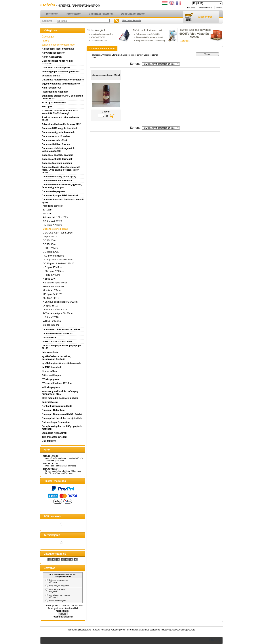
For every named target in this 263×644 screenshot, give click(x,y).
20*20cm (48, 213)
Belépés (191, 8)
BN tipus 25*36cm (52, 225)
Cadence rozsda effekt (54, 140)
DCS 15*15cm (50, 248)
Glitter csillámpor (52, 375)
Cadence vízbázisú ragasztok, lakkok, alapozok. (59, 150)
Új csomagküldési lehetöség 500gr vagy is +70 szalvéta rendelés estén (63, 472)
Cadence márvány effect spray (59, 177)
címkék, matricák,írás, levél (57, 341)
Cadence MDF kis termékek (57, 181)
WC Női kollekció (52, 321)
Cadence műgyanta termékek (58, 132)
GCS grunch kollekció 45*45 (58, 260)
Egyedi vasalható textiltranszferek (61, 84)
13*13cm (48, 210)
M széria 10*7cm (52, 290)
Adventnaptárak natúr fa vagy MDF (61, 124)
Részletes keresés (110, 630)
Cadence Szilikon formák (56, 144)
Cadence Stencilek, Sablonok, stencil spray (123, 55)
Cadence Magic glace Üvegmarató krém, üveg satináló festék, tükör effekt (61, 170)
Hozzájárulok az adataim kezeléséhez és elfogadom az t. (64, 608)
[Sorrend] (161, 64)
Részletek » (185, 41)
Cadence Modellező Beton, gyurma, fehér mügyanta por (62, 186)
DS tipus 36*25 (51, 252)
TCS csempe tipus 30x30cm (58, 313)
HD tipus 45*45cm (53, 267)
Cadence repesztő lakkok (56, 136)
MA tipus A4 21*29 (53, 294)
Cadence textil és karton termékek (61, 329)
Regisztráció (85, 630)
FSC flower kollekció (54, 256)
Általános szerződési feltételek (155, 630)
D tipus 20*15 (50, 237)
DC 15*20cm (50, 240)
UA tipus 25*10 (51, 317)
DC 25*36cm (50, 244)
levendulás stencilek (54, 286)
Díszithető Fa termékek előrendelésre (63, 80)
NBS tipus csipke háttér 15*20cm (60, 302)
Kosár (96, 630)
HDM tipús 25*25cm (54, 271)
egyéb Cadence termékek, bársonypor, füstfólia (56, 358)
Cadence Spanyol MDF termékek (60, 195)
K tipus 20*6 (49, 279)
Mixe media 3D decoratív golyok (60, 398)
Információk (133, 630)
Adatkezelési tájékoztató (183, 630)
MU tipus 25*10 (51, 298)
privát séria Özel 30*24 (55, 309)
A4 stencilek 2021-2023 (55, 217)
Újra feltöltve (49, 441)
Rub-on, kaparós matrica (56, 422)
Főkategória (96, 55)
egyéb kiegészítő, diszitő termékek (61, 363)
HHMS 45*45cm (51, 275)
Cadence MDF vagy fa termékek (60, 128)
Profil (123, 630)
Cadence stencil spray (55, 229)
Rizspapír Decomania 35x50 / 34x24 (62, 414)
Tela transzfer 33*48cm (55, 437)
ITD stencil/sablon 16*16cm (57, 383)
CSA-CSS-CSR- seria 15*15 (58, 233)
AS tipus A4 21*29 (53, 221)
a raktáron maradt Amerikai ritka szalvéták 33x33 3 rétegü (60, 112)
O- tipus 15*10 (50, 306)
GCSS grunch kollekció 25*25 (59, 263)
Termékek (73, 630)
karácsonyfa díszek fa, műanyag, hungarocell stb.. (60, 393)
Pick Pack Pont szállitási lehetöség (61, 466)
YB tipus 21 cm (51, 325)
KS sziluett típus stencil (55, 283)
